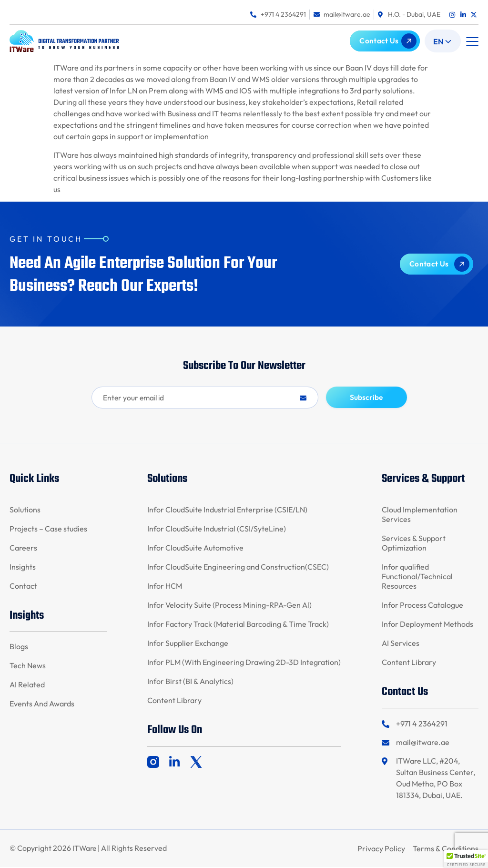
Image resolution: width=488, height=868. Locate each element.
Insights (23, 568)
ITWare (85, 849)
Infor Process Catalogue (422, 606)
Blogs (19, 647)
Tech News (28, 666)
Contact (23, 587)
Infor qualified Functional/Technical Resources (417, 577)
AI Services (401, 644)
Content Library (174, 701)
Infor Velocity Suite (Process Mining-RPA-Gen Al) (229, 606)
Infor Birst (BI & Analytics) (190, 682)
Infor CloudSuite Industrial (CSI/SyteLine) (217, 530)
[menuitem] (443, 41)
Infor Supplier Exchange (188, 644)
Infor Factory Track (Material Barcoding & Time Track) (238, 625)
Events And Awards (42, 705)
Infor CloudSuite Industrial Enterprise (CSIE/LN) (227, 511)
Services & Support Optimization (414, 544)
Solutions (25, 511)
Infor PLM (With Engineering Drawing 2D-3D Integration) (244, 663)
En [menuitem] (438, 41)
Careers (23, 549)
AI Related (27, 685)
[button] (472, 41)
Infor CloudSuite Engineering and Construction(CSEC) (238, 568)
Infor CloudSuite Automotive (195, 549)
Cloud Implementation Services (420, 515)
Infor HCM (165, 587)
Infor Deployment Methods (427, 625)
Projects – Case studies (48, 530)
